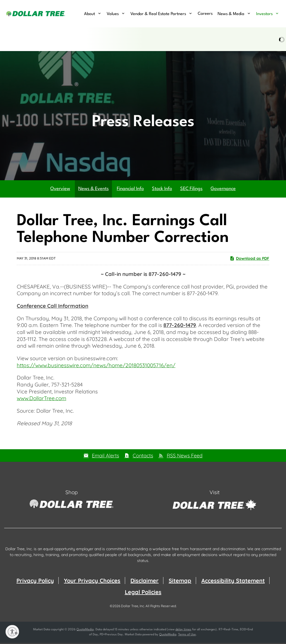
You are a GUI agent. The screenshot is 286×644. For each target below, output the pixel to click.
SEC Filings (191, 190)
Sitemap (180, 582)
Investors (264, 14)
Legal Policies (143, 593)
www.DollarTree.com (41, 399)
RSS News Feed (185, 456)
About (90, 14)
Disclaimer (145, 582)
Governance (223, 190)
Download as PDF (249, 259)
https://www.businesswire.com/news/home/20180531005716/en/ (96, 366)
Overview (60, 190)
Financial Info (130, 190)
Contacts (143, 456)
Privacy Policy (35, 582)
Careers (205, 14)
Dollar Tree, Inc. (133, 607)
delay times (183, 631)
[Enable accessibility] (12, 632)
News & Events (93, 190)
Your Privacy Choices (92, 582)
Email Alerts (105, 456)
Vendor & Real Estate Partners (158, 14)
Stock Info (162, 190)
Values (113, 14)
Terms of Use (187, 636)
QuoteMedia (85, 631)
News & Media (231, 14)
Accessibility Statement (233, 582)
